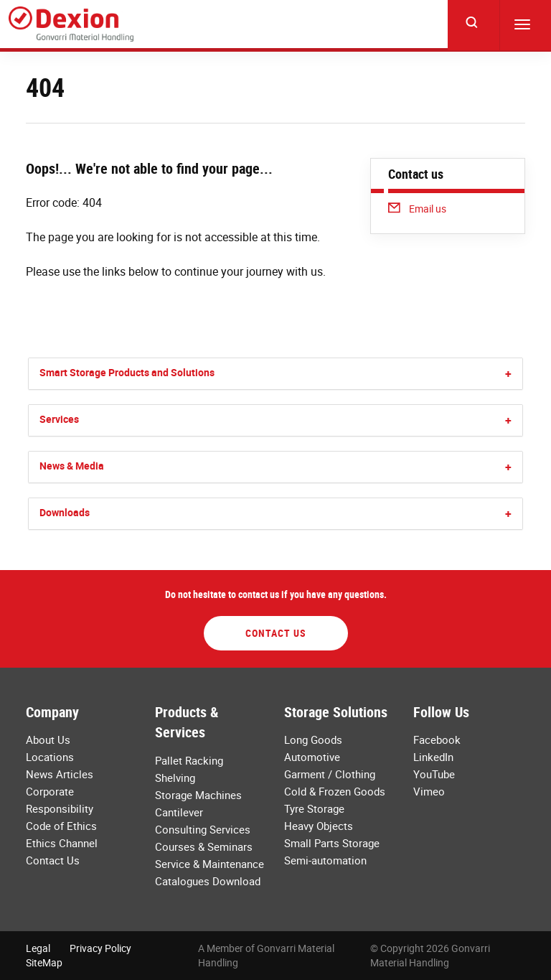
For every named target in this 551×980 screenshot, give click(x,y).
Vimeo (429, 791)
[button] (508, 374)
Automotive (312, 757)
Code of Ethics (61, 826)
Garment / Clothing (330, 774)
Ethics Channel (62, 843)
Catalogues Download (208, 881)
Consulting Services (203, 829)
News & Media (72, 466)
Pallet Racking (189, 760)
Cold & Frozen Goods (335, 791)
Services (59, 419)
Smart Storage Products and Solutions (127, 372)
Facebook (437, 739)
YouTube (434, 774)
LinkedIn (433, 757)
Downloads (65, 512)
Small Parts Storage (332, 843)
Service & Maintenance (209, 864)
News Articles (60, 774)
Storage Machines (198, 795)
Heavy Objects (319, 826)
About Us (48, 739)
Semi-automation (325, 860)
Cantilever (179, 812)
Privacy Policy (100, 948)
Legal (38, 948)
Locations (50, 757)
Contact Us (276, 633)
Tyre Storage (314, 808)
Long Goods (313, 739)
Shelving (175, 778)
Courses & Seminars (204, 846)
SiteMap (44, 962)
